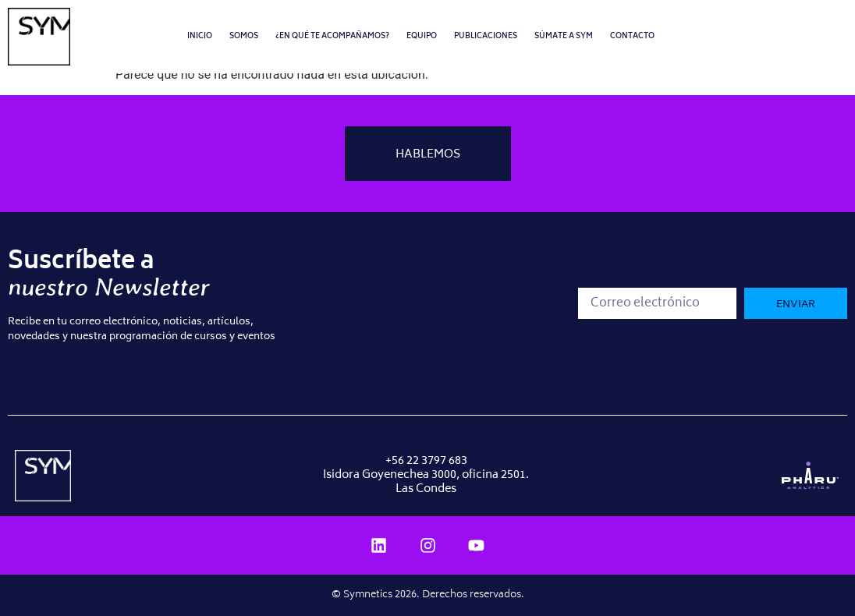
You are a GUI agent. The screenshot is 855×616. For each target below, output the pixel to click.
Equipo (422, 36)
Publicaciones (486, 36)
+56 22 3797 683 (426, 461)
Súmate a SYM (564, 36)
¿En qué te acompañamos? (332, 36)
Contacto (632, 36)
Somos (244, 36)
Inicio (200, 36)
